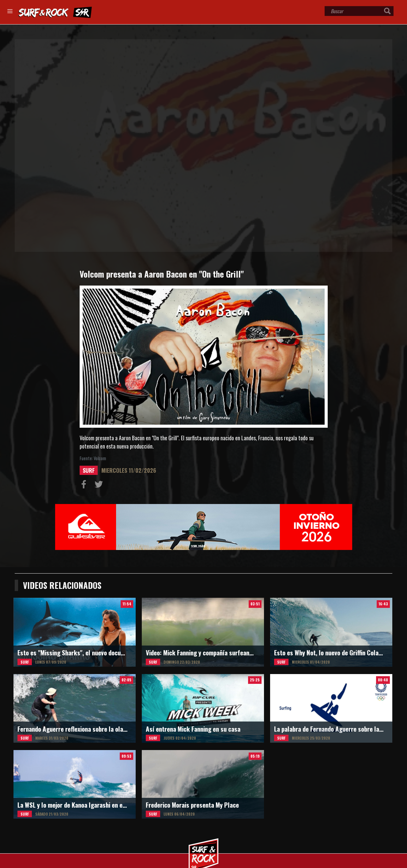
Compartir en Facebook (85, 486)
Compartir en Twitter (100, 486)
